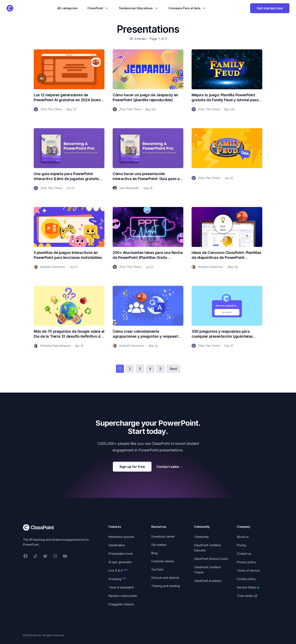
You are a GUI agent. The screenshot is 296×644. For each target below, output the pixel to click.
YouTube (157, 569)
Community (201, 537)
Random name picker (123, 596)
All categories (67, 8)
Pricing (241, 545)
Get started (159, 545)
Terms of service (248, 570)
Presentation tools (121, 554)
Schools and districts (165, 578)
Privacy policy (246, 562)
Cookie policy (246, 579)
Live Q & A (118, 570)
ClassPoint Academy (208, 581)
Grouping (117, 579)
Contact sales (170, 467)
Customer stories (163, 561)
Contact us (244, 554)
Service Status (248, 587)
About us (243, 537)
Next (173, 369)
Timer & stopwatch (121, 587)
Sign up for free (132, 467)
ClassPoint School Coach (211, 559)
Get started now (270, 8)
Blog (154, 553)
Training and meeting (166, 586)
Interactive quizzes (121, 537)
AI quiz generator (120, 562)
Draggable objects (121, 604)
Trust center (247, 596)
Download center (163, 536)
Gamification (117, 545)
